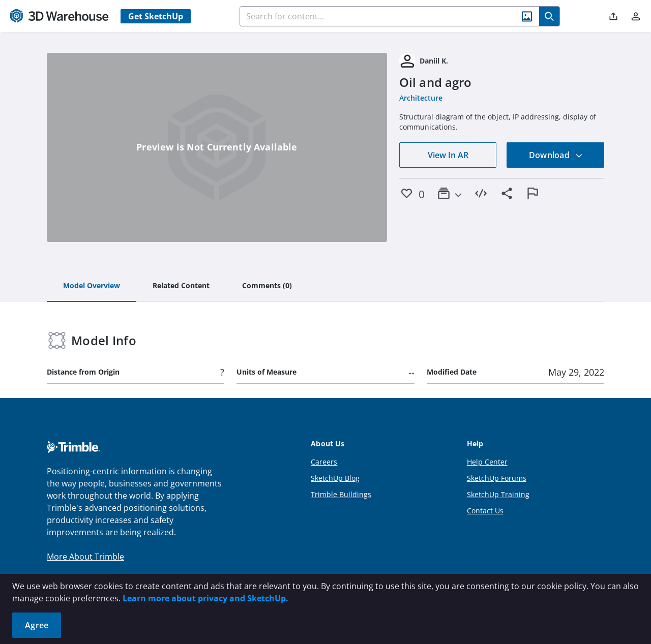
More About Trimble (85, 557)
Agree (37, 625)
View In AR (448, 155)
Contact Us (485, 511)
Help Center (487, 462)
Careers (324, 462)
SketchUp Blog (335, 478)
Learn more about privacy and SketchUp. (205, 598)
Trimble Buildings (341, 494)
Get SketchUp (156, 16)
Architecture (421, 98)
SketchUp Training (498, 494)
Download (556, 155)
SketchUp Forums (497, 478)
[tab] (92, 286)
